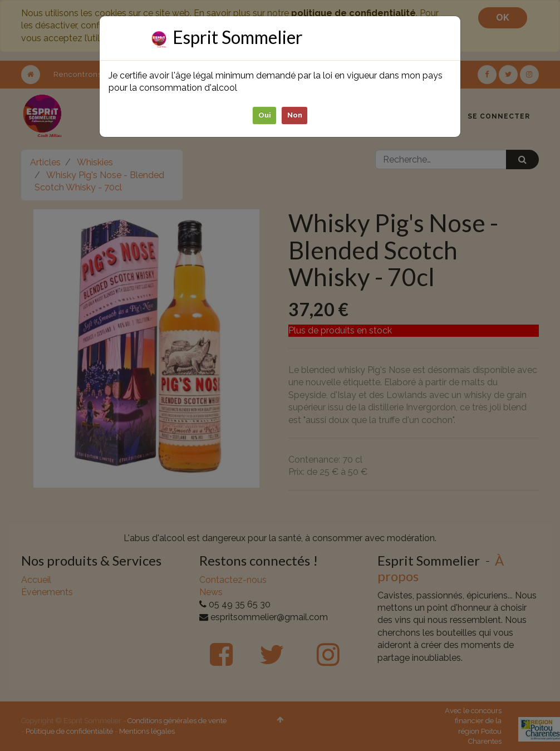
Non (295, 115)
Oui (265, 115)
